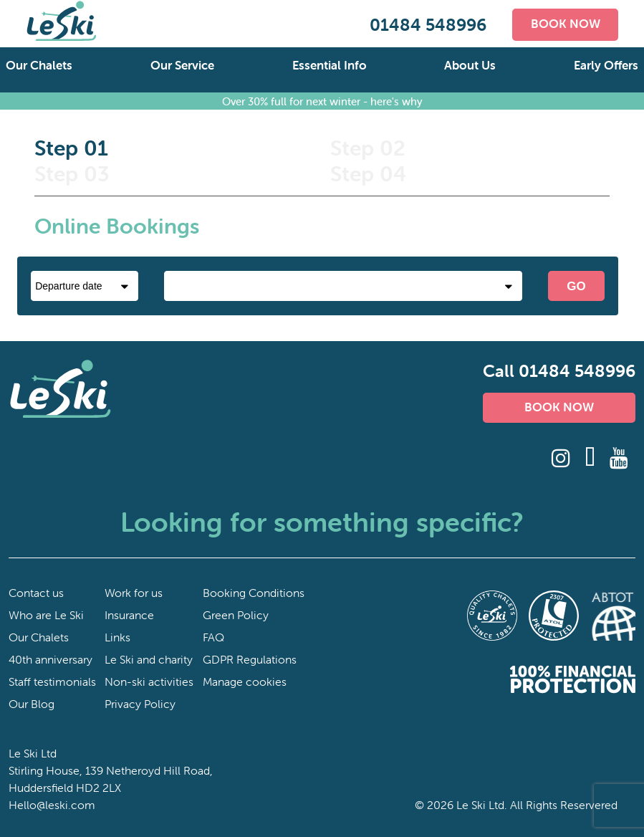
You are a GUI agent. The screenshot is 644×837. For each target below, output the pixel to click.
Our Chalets (39, 65)
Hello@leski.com (52, 805)
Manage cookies (245, 681)
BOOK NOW (565, 24)
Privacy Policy (140, 704)
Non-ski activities (149, 681)
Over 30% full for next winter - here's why (322, 101)
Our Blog (32, 704)
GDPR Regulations (250, 659)
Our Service (182, 65)
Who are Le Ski (46, 615)
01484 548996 (427, 25)
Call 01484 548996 (559, 371)
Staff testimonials (52, 681)
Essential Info (330, 65)
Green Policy (236, 615)
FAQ (213, 637)
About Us (470, 65)
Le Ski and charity (149, 659)
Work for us (134, 593)
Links (117, 637)
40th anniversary (51, 659)
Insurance (129, 615)
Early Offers (606, 65)
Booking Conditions (254, 593)
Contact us (36, 593)
